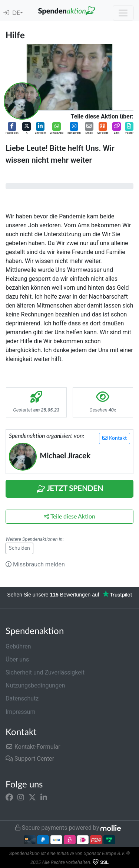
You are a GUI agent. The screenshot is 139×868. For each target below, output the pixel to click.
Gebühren (18, 646)
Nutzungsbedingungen (35, 685)
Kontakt (115, 438)
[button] (12, 129)
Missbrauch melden (35, 564)
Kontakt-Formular (33, 747)
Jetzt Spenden (70, 489)
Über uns (17, 659)
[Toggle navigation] (123, 13)
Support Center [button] (30, 759)
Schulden (19, 548)
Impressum (21, 712)
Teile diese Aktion (69, 516)
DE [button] (16, 13)
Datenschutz (22, 698)
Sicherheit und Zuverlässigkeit (45, 672)
